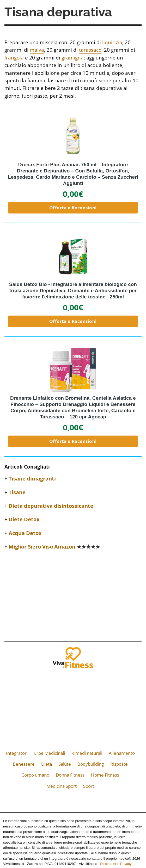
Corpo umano (35, 775)
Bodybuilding (91, 764)
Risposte (119, 764)
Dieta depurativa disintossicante (51, 506)
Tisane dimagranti (32, 479)
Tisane (17, 492)
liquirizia (112, 42)
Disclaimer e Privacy (116, 864)
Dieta (47, 764)
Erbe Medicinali (50, 753)
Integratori (17, 753)
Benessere (24, 764)
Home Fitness (105, 775)
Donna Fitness (70, 775)
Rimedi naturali (87, 753)
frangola (14, 58)
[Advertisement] (73, 594)
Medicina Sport (62, 786)
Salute (65, 764)
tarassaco (90, 50)
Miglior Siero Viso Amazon (54, 547)
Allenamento (122, 753)
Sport (89, 786)
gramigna (73, 58)
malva (37, 50)
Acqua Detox (25, 533)
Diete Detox (24, 519)
